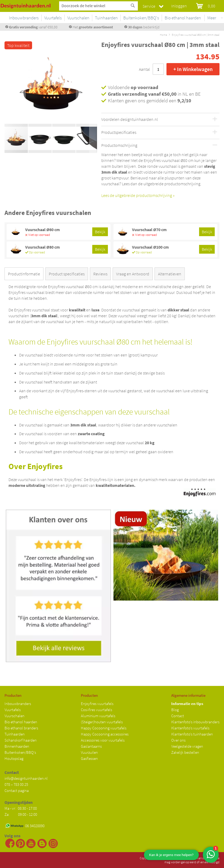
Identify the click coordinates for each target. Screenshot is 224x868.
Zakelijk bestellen (185, 752)
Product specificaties (67, 274)
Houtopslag (14, 758)
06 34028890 (35, 826)
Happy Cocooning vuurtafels (104, 728)
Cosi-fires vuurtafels (96, 710)
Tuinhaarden (15, 734)
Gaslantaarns (91, 746)
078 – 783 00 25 (16, 784)
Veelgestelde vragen (187, 746)
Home (163, 35)
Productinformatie (24, 274)
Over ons (178, 740)
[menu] (134, 19)
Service (149, 6)
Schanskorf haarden (21, 740)
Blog (175, 710)
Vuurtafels (13, 710)
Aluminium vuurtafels (98, 716)
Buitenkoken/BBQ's (20, 752)
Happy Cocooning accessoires (105, 734)
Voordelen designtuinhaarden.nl (130, 120)
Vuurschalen (14, 716)
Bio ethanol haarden (21, 722)
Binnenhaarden (17, 746)
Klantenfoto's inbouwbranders (195, 722)
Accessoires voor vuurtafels (103, 740)
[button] (15, 88)
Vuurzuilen (89, 752)
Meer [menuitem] (212, 18)
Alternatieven (170, 274)
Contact (178, 716)
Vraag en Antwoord (133, 274)
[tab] (25, 275)
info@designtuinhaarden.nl (26, 778)
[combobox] (98, 6)
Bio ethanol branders (21, 728)
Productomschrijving (119, 146)
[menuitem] (64, 18)
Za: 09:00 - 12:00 (21, 814)
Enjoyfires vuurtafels (97, 704)
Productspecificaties (119, 133)
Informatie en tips (187, 704)
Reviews (100, 274)
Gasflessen (89, 758)
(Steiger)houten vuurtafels (102, 722)
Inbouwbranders (18, 704)
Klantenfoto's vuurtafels (190, 728)
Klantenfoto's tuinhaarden (192, 734)
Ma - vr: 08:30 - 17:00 (21, 808)
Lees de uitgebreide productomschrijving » (138, 195)
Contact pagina (17, 790)
